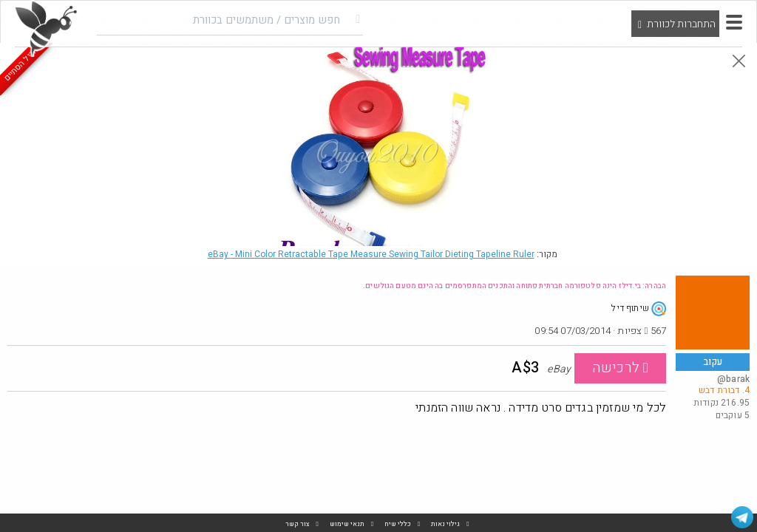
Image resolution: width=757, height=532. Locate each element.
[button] (734, 22)
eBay (371, 254)
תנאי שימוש (347, 524)
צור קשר (298, 524)
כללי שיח (398, 524)
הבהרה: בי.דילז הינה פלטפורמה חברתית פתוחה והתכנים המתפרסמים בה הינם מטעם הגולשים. (515, 286)
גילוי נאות (445, 524)
